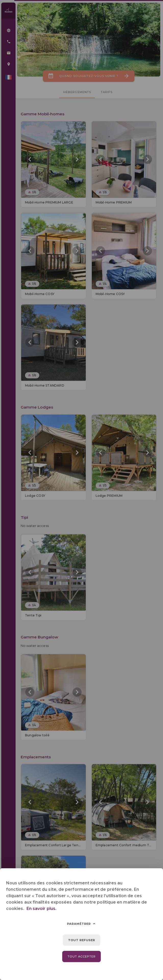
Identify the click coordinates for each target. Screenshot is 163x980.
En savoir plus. (41, 909)
